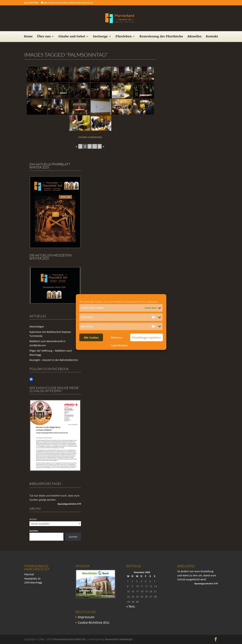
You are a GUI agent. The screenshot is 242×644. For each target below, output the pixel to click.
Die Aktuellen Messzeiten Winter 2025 (51, 257)
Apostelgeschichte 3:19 (69, 504)
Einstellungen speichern (147, 337)
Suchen (34, 531)
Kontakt (212, 37)
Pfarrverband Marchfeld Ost (69, 639)
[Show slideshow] (90, 137)
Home (28, 37)
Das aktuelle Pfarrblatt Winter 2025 (50, 166)
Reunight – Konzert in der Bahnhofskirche (54, 360)
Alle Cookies (91, 337)
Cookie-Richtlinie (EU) (93, 622)
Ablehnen (117, 337)
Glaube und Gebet (72, 37)
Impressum (86, 617)
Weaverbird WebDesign (119, 639)
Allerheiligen (37, 327)
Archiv (33, 519)
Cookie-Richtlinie (119, 345)
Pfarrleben (124, 37)
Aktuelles (195, 37)
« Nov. (131, 606)
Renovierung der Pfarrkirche (161, 37)
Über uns (44, 37)
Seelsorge (100, 37)
